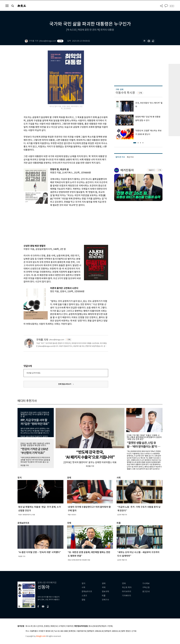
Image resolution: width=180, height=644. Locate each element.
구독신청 (146, 587)
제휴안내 (54, 626)
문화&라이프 (87, 592)
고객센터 (62, 626)
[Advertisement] (60, 225)
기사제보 (146, 583)
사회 (83, 587)
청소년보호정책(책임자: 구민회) (101, 626)
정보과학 (105, 592)
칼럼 (83, 600)
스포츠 (84, 596)
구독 (61, 41)
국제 (104, 587)
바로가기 (152, 170)
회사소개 (29, 626)
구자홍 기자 (42, 340)
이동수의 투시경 (125, 93)
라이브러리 (127, 592)
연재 (124, 583)
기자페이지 (127, 596)
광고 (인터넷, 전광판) (41, 626)
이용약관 (70, 626)
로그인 (172, 6)
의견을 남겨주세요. (34, 373)
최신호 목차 (127, 587)
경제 (104, 583)
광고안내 (146, 592)
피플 (104, 596)
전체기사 (105, 600)
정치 (83, 583)
